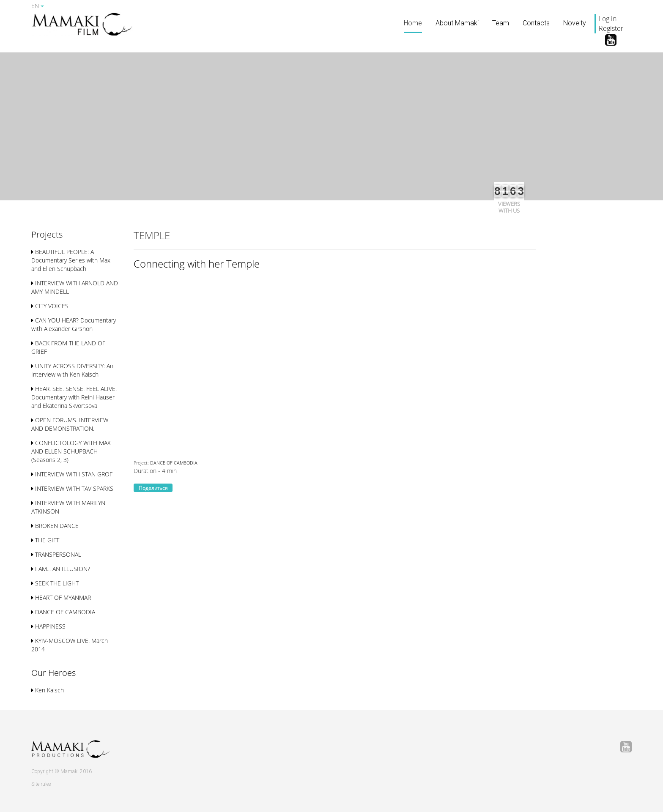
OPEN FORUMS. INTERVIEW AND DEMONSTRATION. (70, 424)
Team (501, 23)
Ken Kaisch (48, 690)
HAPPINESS (48, 626)
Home (413, 23)
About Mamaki (457, 23)
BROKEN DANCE (55, 526)
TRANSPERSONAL (56, 554)
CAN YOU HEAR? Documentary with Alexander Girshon (74, 324)
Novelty (575, 23)
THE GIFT (45, 540)
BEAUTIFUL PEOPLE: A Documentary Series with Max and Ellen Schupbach (71, 260)
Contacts (536, 23)
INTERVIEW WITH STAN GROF (72, 474)
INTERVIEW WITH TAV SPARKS (72, 488)
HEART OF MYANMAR (61, 597)
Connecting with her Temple (197, 264)
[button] (47, 235)
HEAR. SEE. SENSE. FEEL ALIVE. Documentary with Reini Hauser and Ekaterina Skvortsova (74, 397)
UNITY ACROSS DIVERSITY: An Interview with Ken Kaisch (72, 370)
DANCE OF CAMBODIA (63, 612)
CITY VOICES (50, 306)
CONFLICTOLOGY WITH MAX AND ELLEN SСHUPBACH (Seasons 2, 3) (71, 451)
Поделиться (153, 488)
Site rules (41, 784)
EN (38, 6)
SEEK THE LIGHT (55, 583)
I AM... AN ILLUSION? (61, 569)
